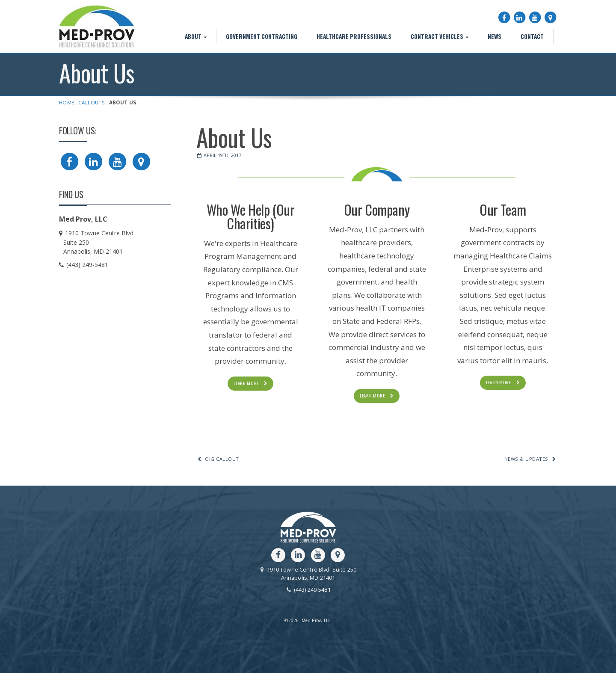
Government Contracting (262, 36)
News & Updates (531, 459)
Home (67, 102)
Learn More (246, 383)
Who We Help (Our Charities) (251, 216)
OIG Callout (218, 459)
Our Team (503, 209)
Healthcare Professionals (354, 36)
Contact (532, 36)
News (495, 36)
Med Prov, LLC (97, 27)
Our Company (377, 209)
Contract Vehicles (437, 36)
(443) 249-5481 (308, 590)
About (193, 36)
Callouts (92, 102)
